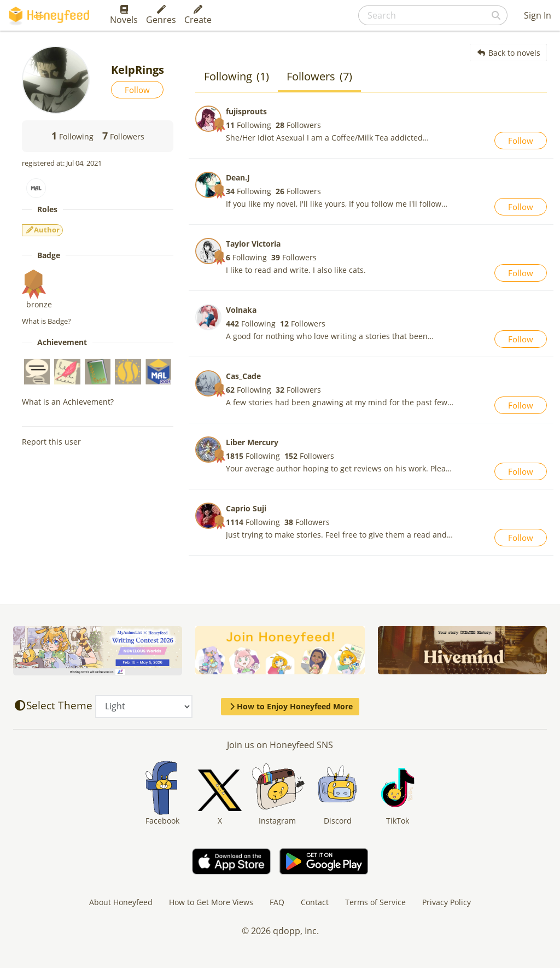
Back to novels (508, 53)
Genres (161, 15)
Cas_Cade (243, 376)
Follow (137, 90)
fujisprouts (246, 111)
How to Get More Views (211, 902)
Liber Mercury (252, 442)
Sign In (538, 15)
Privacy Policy (447, 902)
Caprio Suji (246, 508)
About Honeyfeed (121, 902)
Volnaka (241, 310)
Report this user (51, 442)
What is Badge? (46, 321)
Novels (124, 15)
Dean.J (238, 177)
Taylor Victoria (253, 244)
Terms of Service (375, 902)
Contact (315, 902)
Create (198, 15)
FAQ (277, 902)
